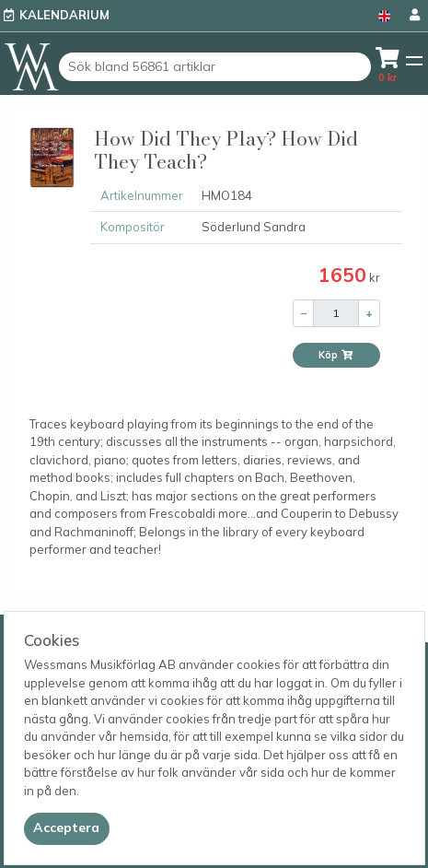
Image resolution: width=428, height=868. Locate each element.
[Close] (67, 828)
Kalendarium (64, 15)
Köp (336, 355)
